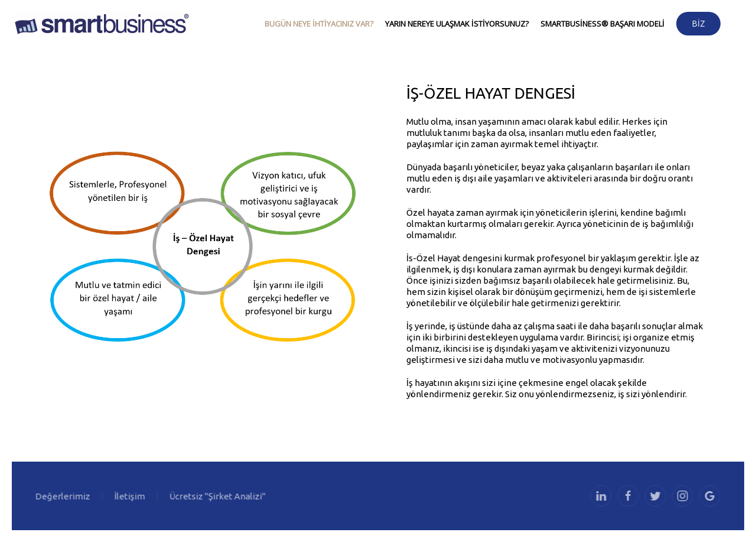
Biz (698, 23)
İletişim (129, 496)
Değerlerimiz (62, 496)
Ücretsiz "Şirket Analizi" (216, 496)
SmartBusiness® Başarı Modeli (602, 24)
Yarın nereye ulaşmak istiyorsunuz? (457, 24)
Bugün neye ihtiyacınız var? (319, 24)
